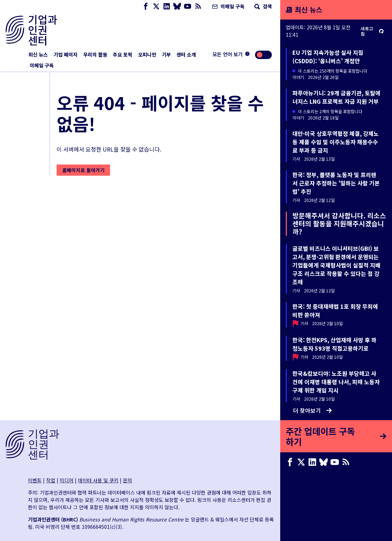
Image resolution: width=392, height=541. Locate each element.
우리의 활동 (95, 54)
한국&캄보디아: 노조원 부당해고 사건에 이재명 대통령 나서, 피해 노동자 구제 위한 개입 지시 (336, 382)
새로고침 (372, 31)
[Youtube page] (188, 6)
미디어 (67, 480)
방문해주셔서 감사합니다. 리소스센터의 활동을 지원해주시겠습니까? (339, 224)
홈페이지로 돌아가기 (83, 170)
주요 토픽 (123, 54)
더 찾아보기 (313, 410)
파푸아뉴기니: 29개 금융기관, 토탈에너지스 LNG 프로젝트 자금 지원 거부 (336, 97)
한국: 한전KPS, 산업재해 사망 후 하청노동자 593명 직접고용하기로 (335, 344)
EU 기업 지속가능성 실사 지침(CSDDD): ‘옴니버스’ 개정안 (328, 57)
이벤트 (35, 480)
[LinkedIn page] (167, 6)
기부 (166, 54)
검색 (262, 6)
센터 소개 (186, 54)
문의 (128, 480)
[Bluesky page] (177, 6)
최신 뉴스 (38, 54)
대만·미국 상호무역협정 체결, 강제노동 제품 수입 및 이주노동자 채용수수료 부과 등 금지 (336, 142)
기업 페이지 (66, 54)
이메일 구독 (228, 6)
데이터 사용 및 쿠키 (98, 480)
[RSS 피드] (198, 6)
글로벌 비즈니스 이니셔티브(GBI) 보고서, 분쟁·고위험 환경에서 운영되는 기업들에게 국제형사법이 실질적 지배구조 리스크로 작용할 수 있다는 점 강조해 (336, 265)
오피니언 (147, 54)
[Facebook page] (146, 6)
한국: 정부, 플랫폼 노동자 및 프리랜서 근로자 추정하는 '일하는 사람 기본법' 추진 (336, 183)
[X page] (156, 6)
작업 (51, 480)
